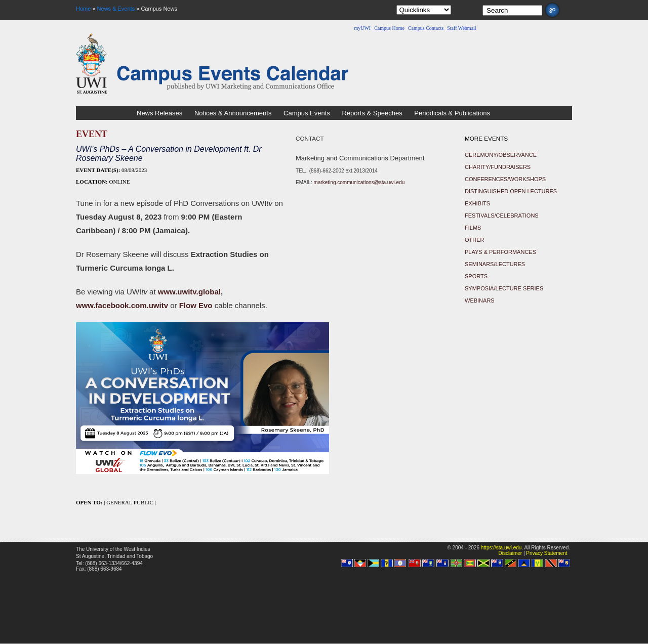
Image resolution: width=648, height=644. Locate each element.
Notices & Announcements (233, 113)
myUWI (362, 28)
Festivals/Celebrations (502, 216)
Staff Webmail (461, 28)
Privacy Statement (546, 553)
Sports (476, 276)
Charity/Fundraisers (498, 167)
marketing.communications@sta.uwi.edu (359, 182)
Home (83, 9)
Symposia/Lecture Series (504, 288)
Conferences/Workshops (505, 179)
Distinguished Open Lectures (511, 191)
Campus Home (389, 28)
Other (475, 240)
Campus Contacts (426, 28)
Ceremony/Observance (501, 155)
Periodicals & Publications (452, 113)
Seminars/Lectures (495, 264)
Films (473, 228)
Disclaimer (510, 553)
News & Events (116, 9)
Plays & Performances (500, 252)
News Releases (159, 113)
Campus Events (307, 113)
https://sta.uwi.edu (501, 548)
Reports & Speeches (372, 113)
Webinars (480, 300)
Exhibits (477, 203)
